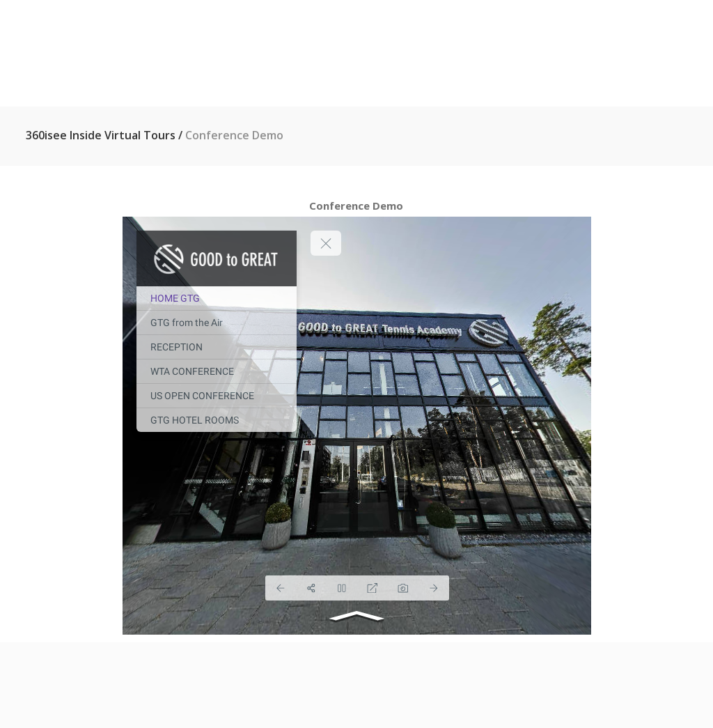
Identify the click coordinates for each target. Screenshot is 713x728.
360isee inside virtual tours (101, 135)
